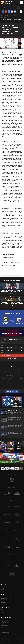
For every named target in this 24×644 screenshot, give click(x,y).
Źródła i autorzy (4, 634)
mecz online (19, 378)
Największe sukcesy (5, 621)
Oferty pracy (4, 604)
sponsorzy (14, 370)
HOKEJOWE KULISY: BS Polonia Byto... (12, 419)
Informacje (3, 597)
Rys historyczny (4, 620)
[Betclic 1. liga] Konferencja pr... (12, 412)
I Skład (3, 613)
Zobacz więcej (12, 359)
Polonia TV (3, 588)
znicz (16, 376)
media (16, 642)
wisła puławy (12, 274)
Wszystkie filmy (12, 392)
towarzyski (5, 370)
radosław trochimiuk (13, 271)
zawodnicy (16, 373)
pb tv (21, 370)
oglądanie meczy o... (7, 378)
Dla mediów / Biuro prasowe (7, 601)
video (12, 381)
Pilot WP (9, 265)
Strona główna (13, 16)
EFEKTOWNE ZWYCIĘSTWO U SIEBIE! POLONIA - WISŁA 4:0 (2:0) (12, 291)
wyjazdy (9, 376)
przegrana (7, 373)
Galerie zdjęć (4, 590)
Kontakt (3, 591)
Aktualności (4, 18)
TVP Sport (14, 265)
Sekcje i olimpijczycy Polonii (7, 633)
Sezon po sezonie (5, 626)
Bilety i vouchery (4, 610)
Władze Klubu (4, 598)
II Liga (2, 611)
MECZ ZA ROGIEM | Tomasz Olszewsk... (12, 434)
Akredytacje (4, 603)
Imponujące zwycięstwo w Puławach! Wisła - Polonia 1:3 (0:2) (12, 304)
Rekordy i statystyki (5, 623)
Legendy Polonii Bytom (6, 624)
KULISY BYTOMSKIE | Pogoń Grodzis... (12, 426)
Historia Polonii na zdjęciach (7, 631)
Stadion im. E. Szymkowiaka (7, 600)
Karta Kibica (4, 614)
